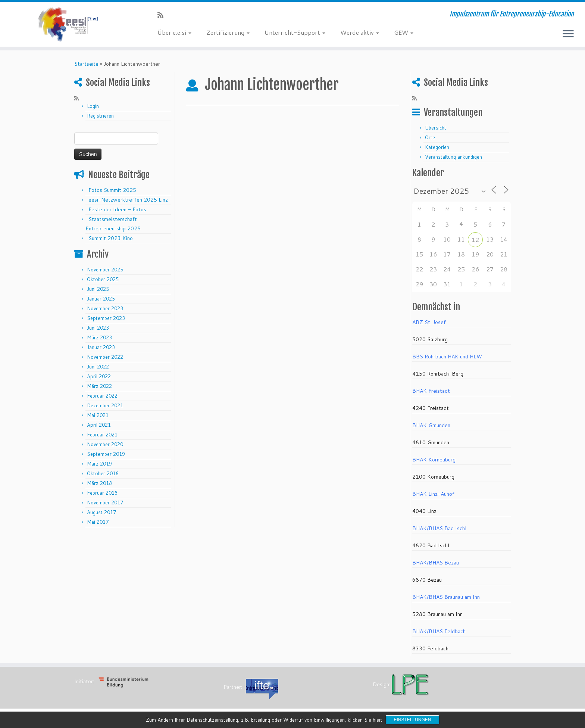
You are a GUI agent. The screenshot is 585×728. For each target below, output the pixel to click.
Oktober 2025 (103, 279)
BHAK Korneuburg (434, 460)
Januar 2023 (101, 347)
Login (93, 106)
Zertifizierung (228, 32)
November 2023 (105, 308)
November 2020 (105, 444)
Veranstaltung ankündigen (453, 157)
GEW (404, 32)
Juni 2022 (98, 367)
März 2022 (99, 386)
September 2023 (106, 318)
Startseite (86, 64)
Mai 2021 (98, 415)
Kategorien (437, 147)
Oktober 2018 (103, 473)
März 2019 (99, 464)
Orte (430, 137)
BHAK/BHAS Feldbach (439, 631)
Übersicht (436, 128)
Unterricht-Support (295, 32)
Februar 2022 (102, 396)
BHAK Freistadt (431, 391)
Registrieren (100, 116)
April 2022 (99, 376)
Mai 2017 (98, 522)
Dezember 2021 (105, 405)
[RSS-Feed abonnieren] (163, 15)
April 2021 (99, 425)
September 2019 (106, 454)
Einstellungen (412, 720)
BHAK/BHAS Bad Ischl (439, 528)
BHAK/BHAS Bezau (436, 563)
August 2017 (101, 512)
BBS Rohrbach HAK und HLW (447, 357)
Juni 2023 (98, 328)
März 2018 (99, 483)
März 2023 (99, 337)
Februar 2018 (102, 493)
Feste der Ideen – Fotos (117, 209)
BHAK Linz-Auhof (433, 494)
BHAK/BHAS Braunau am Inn (446, 597)
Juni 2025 (98, 289)
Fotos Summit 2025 (112, 190)
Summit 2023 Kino (111, 238)
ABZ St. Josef (429, 322)
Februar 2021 (102, 435)
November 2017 (105, 503)
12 (475, 239)
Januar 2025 (101, 299)
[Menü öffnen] (568, 34)
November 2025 (105, 270)
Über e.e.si (174, 32)
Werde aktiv (360, 32)
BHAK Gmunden (431, 425)
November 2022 (105, 357)
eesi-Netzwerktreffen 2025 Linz (128, 200)
